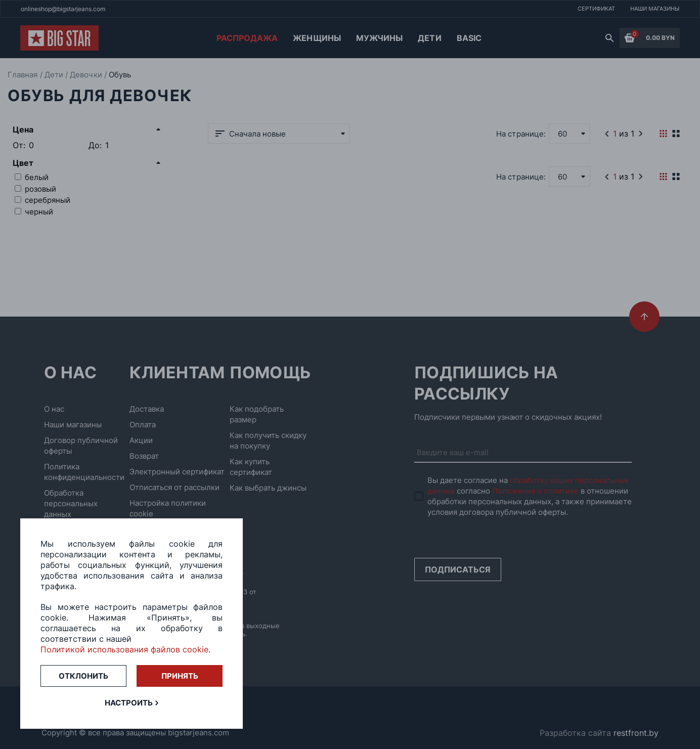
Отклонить (83, 676)
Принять (180, 676)
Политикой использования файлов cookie (124, 649)
